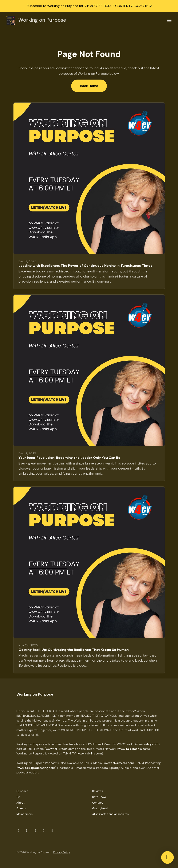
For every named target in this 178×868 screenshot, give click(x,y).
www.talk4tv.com (90, 753)
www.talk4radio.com (60, 749)
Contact (98, 803)
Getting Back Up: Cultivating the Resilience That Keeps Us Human (74, 650)
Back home (89, 86)
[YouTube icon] (52, 831)
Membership (25, 814)
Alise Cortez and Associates (110, 814)
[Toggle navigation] (169, 21)
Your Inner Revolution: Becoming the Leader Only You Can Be (69, 458)
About (20, 803)
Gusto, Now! (100, 808)
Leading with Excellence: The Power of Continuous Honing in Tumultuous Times (85, 266)
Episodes (22, 791)
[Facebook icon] (19, 831)
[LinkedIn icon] (44, 831)
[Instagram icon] (27, 831)
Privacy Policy (62, 852)
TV (18, 797)
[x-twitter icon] (35, 831)
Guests (21, 808)
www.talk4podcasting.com (36, 768)
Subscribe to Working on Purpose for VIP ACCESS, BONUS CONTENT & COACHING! (89, 6)
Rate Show (99, 797)
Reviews (98, 791)
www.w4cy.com (147, 744)
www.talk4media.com (134, 749)
